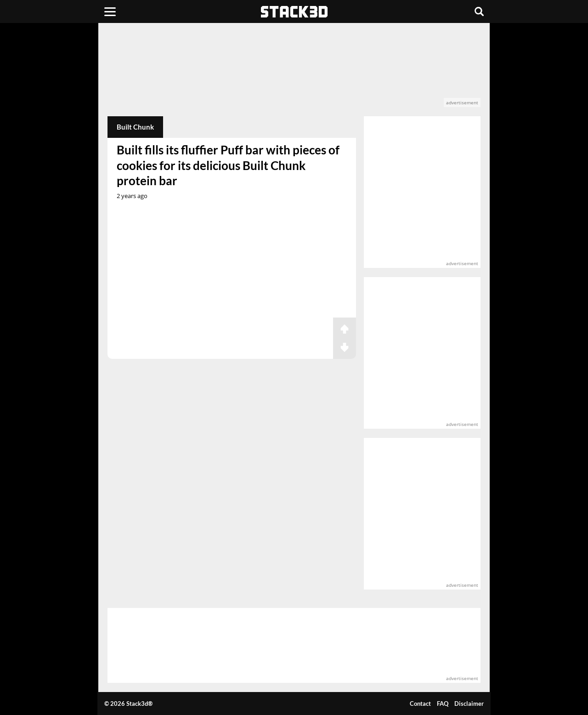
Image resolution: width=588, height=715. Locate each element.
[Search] (479, 11)
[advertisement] (294, 70)
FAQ (443, 704)
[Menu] (110, 11)
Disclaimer (469, 704)
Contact (420, 704)
